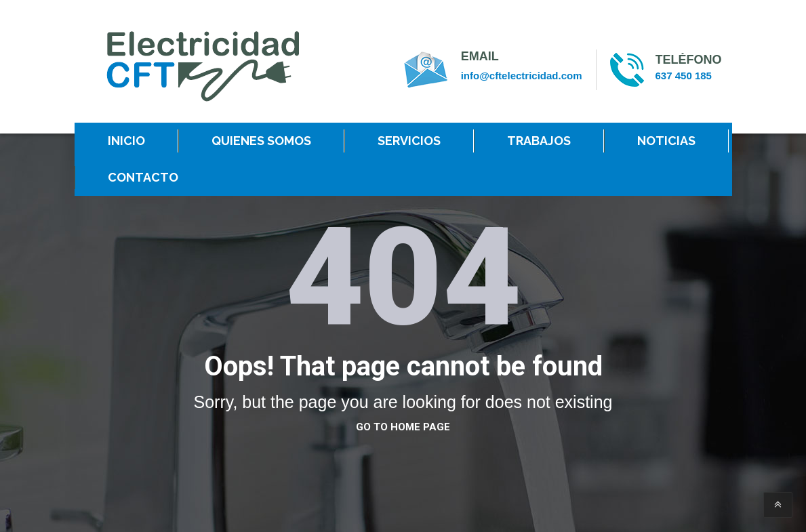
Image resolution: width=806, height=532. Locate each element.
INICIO (126, 141)
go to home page (403, 427)
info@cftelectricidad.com (522, 76)
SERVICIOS (409, 141)
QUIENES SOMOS (261, 141)
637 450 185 (684, 76)
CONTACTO (143, 177)
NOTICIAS (666, 141)
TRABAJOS (539, 141)
